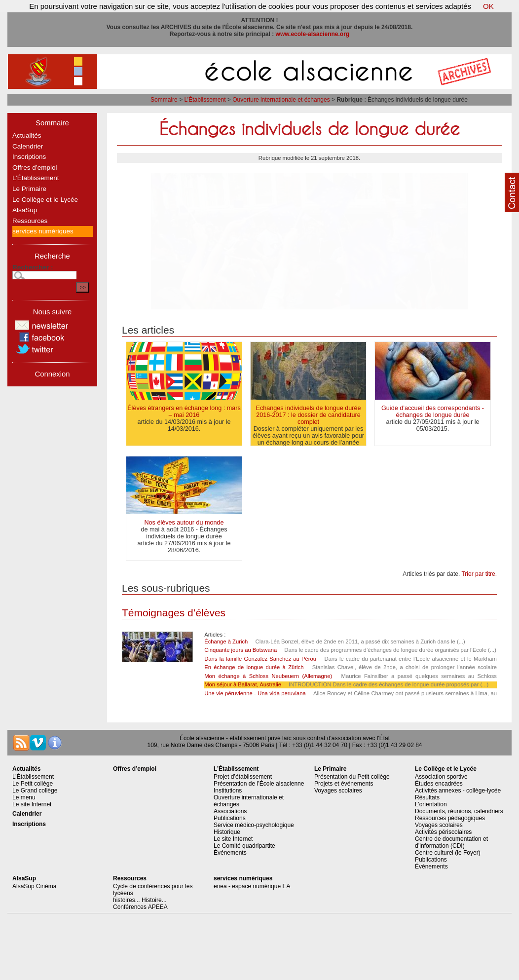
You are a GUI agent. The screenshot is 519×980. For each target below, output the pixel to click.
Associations (230, 811)
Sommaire (164, 100)
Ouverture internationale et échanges (281, 100)
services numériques (43, 231)
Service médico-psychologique (254, 825)
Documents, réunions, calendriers (459, 811)
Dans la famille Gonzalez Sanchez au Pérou (260, 659)
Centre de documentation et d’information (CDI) (451, 842)
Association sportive (441, 777)
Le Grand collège (35, 791)
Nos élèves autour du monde (184, 523)
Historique (227, 832)
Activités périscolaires (443, 832)
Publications (230, 818)
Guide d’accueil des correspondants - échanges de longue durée (433, 412)
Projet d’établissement (243, 777)
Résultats (427, 797)
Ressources (30, 221)
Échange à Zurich (226, 641)
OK (488, 6)
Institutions (228, 791)
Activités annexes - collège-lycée (458, 791)
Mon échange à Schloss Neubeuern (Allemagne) (268, 676)
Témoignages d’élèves (174, 613)
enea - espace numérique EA (252, 886)
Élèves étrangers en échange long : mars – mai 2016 (184, 412)
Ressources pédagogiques (450, 818)
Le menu (24, 797)
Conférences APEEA (140, 907)
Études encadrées (439, 784)
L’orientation (431, 804)
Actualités (27, 135)
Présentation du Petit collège (352, 777)
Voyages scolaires (338, 791)
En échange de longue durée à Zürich (255, 667)
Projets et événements (344, 784)
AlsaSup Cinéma (34, 886)
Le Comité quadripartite (244, 846)
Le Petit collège (33, 784)
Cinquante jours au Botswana (241, 650)
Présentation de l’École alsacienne (259, 784)
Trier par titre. (479, 574)
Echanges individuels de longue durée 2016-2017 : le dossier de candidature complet (309, 415)
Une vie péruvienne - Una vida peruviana (255, 693)
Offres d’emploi (35, 168)
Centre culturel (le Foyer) (448, 853)
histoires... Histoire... (140, 900)
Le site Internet (32, 804)
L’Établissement (205, 100)
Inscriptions (29, 157)
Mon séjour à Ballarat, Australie (243, 684)
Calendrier (28, 146)
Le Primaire (29, 189)
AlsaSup (25, 210)
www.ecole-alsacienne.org (313, 34)
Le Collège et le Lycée (45, 200)
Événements (230, 853)
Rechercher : (33, 267)
